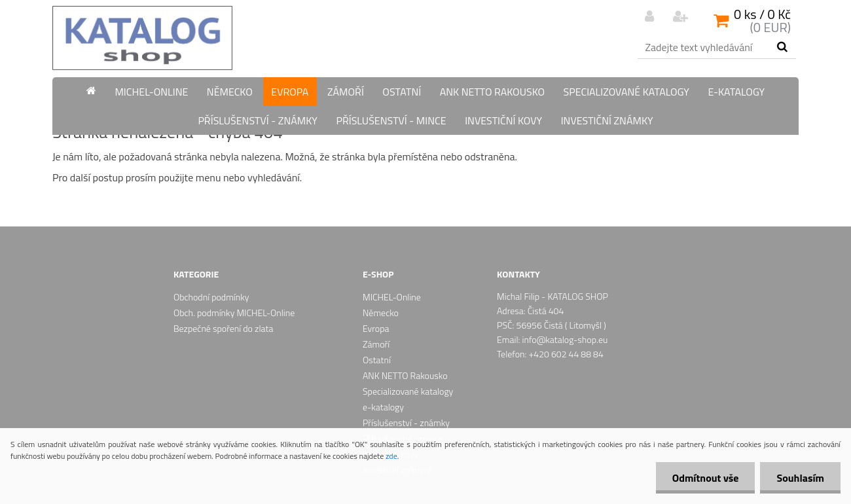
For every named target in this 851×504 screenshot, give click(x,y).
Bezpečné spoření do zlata (223, 328)
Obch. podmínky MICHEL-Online (234, 313)
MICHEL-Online (151, 92)
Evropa (290, 92)
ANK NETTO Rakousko (492, 92)
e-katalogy (736, 92)
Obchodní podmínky (211, 297)
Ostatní (402, 92)
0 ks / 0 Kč (762, 14)
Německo (230, 92)
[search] (782, 47)
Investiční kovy (503, 120)
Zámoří (346, 92)
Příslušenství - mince (391, 120)
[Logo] (142, 38)
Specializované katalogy (626, 92)
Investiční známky (607, 120)
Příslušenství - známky (258, 120)
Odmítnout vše (706, 478)
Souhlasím (800, 478)
